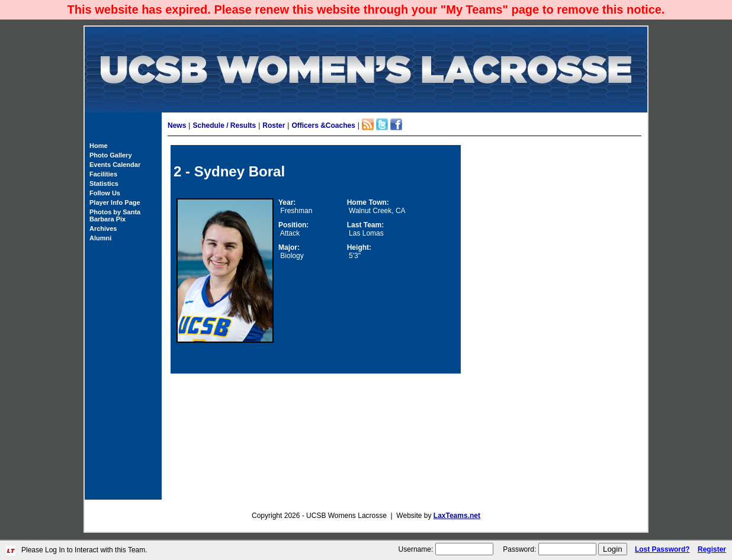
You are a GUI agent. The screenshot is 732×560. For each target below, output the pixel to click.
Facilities (103, 174)
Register (712, 549)
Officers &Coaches (323, 125)
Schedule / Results (224, 125)
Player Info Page (115, 202)
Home (99, 146)
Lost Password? (662, 549)
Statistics (104, 184)
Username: (416, 549)
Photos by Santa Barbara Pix (115, 215)
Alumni (100, 238)
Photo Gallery (111, 155)
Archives (103, 228)
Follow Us (105, 193)
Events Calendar (115, 165)
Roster (274, 125)
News (177, 125)
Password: (519, 549)
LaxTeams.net (457, 516)
